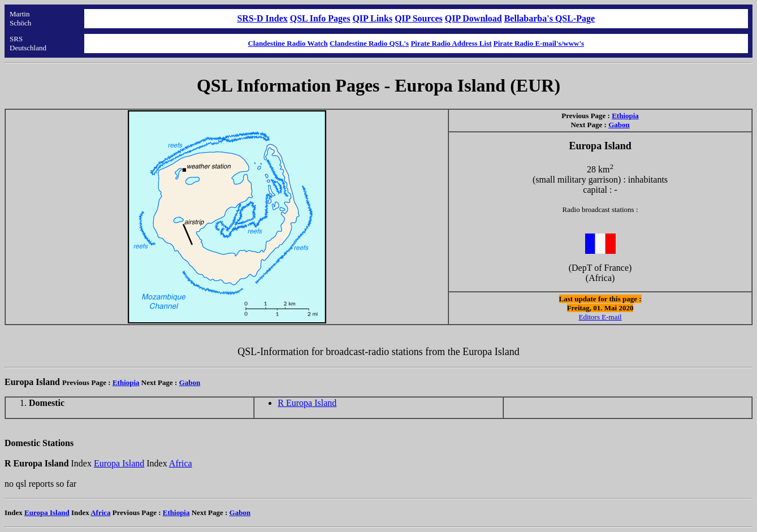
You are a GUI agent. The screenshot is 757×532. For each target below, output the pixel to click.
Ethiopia (625, 116)
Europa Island (119, 463)
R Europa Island (307, 403)
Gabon (619, 125)
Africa (181, 463)
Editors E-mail (600, 317)
